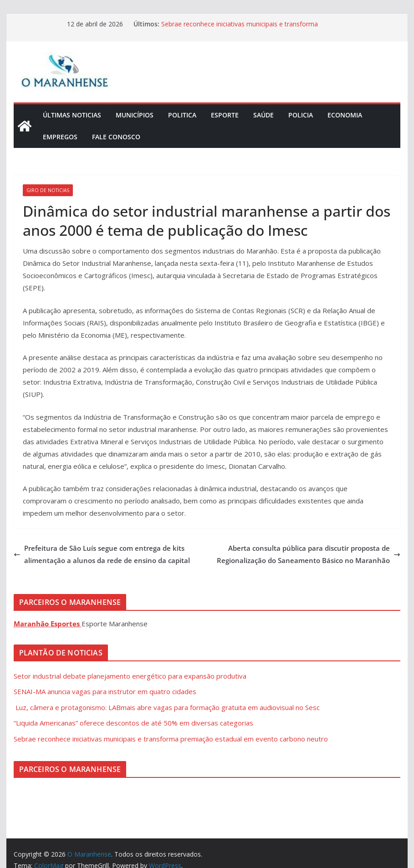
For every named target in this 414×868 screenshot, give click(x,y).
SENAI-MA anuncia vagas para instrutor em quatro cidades (105, 691)
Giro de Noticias (48, 190)
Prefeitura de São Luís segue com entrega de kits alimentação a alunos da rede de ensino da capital (102, 554)
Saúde (263, 115)
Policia (301, 115)
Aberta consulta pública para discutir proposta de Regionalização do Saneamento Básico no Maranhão (309, 554)
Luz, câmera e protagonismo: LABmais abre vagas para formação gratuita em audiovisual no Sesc (167, 707)
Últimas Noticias (72, 115)
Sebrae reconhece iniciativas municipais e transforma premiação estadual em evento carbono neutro (240, 28)
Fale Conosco (116, 137)
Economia (345, 115)
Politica (182, 115)
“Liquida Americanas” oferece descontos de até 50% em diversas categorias (133, 723)
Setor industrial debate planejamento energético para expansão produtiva (130, 676)
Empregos (60, 137)
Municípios (135, 115)
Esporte (225, 115)
